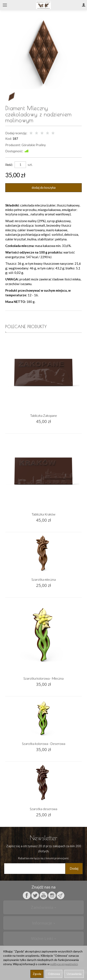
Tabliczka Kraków (43, 514)
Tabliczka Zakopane (44, 416)
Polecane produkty (26, 326)
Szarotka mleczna (44, 579)
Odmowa (54, 974)
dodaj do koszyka (44, 187)
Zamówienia (43, 907)
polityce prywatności (64, 964)
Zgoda (37, 974)
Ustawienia (74, 974)
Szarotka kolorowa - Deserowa (44, 744)
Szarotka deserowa (43, 809)
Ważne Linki (43, 938)
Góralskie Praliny (34, 145)
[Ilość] (20, 165)
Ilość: (9, 165)
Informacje (44, 923)
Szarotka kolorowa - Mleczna (43, 678)
